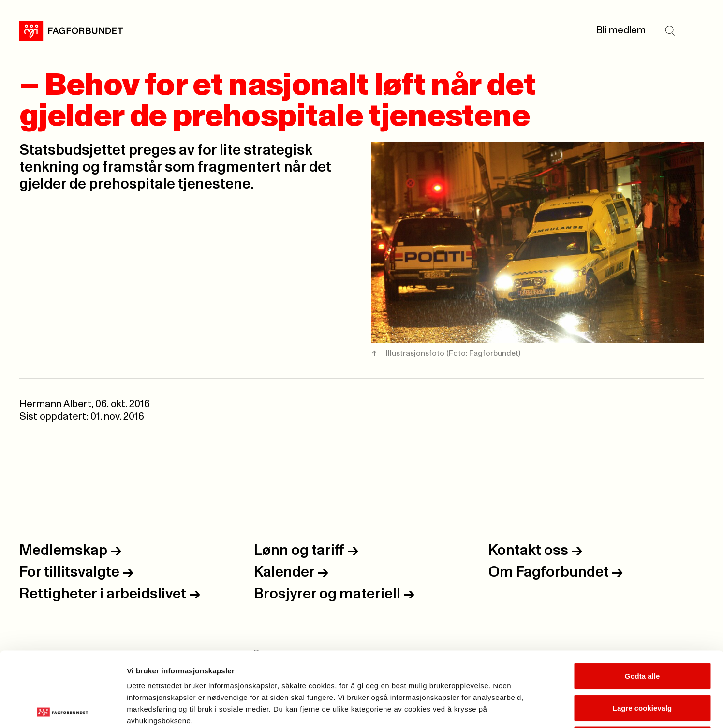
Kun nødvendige (642, 664)
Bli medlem (621, 30)
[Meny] (694, 30)
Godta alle (642, 601)
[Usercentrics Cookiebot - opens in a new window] (63, 709)
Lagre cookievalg (642, 633)
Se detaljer (520, 709)
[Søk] (670, 30)
